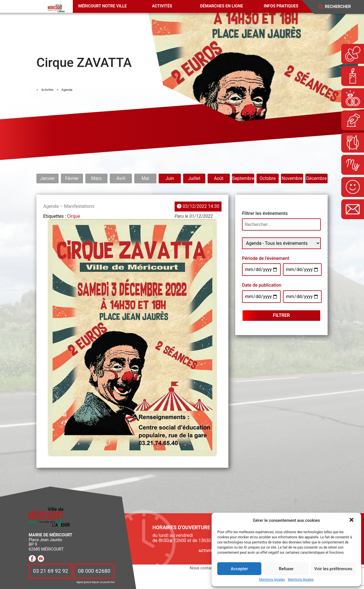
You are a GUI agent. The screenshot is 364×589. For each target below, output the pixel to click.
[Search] (342, 7)
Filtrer (282, 315)
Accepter (239, 569)
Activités (162, 6)
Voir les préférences (333, 569)
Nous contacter (204, 568)
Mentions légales (272, 580)
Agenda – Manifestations (69, 206)
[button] (352, 520)
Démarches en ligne (221, 6)
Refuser (286, 569)
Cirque (74, 216)
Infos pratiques (281, 6)
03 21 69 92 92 (51, 571)
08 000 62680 (94, 571)
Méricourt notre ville (103, 6)
